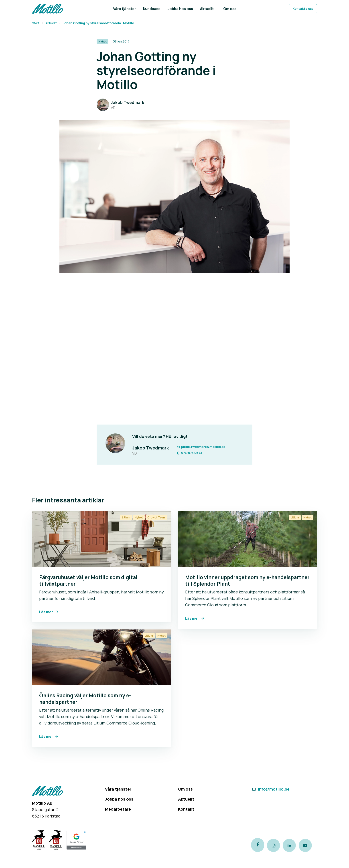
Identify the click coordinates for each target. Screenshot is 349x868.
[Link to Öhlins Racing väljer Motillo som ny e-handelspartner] (101, 657)
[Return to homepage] (48, 9)
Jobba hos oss (119, 799)
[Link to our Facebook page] (258, 845)
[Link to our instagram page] (275, 845)
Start (36, 23)
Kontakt (186, 809)
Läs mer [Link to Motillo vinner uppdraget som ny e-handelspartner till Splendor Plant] (192, 618)
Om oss (185, 789)
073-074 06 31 (189, 453)
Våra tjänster (118, 789)
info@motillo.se (270, 789)
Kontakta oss (303, 9)
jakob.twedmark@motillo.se (201, 447)
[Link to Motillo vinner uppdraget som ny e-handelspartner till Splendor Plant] (248, 539)
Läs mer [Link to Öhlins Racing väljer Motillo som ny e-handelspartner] (46, 736)
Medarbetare (118, 809)
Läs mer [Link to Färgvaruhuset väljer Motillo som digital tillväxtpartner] (46, 612)
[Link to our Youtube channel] (309, 845)
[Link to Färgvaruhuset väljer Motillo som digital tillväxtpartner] (101, 539)
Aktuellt (51, 23)
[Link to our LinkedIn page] (292, 845)
